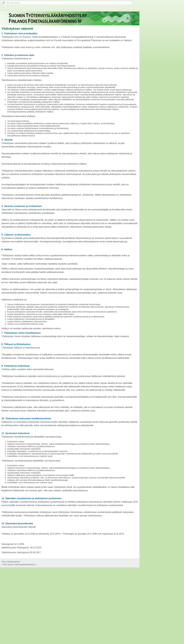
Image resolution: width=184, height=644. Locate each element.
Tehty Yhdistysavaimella (11, 562)
